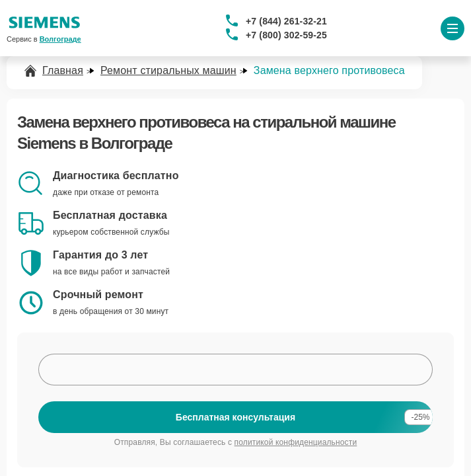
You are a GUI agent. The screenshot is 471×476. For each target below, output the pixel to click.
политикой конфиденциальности (296, 442)
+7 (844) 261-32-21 (286, 21)
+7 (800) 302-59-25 (286, 35)
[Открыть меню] (453, 28)
